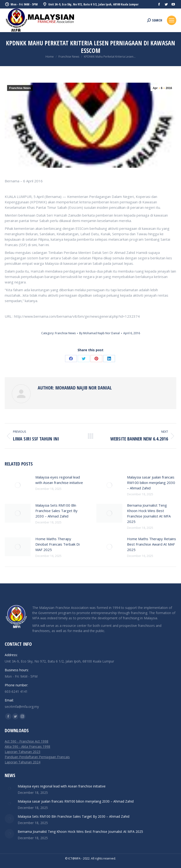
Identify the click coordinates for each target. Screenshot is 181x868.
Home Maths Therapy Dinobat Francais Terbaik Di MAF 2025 (58, 544)
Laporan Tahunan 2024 (23, 762)
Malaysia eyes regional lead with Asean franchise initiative (59, 480)
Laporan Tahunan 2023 (23, 752)
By (99, 333)
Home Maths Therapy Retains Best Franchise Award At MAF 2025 (152, 544)
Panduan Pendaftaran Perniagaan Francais (37, 757)
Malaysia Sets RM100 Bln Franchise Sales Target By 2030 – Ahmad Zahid (56, 511)
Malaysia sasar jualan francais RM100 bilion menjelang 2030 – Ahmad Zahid (151, 483)
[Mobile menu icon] (172, 20)
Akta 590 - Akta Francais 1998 (27, 746)
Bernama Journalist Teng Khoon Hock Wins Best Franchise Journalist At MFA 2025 (149, 513)
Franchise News (20, 88)
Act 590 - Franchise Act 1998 (27, 741)
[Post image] (18, 485)
